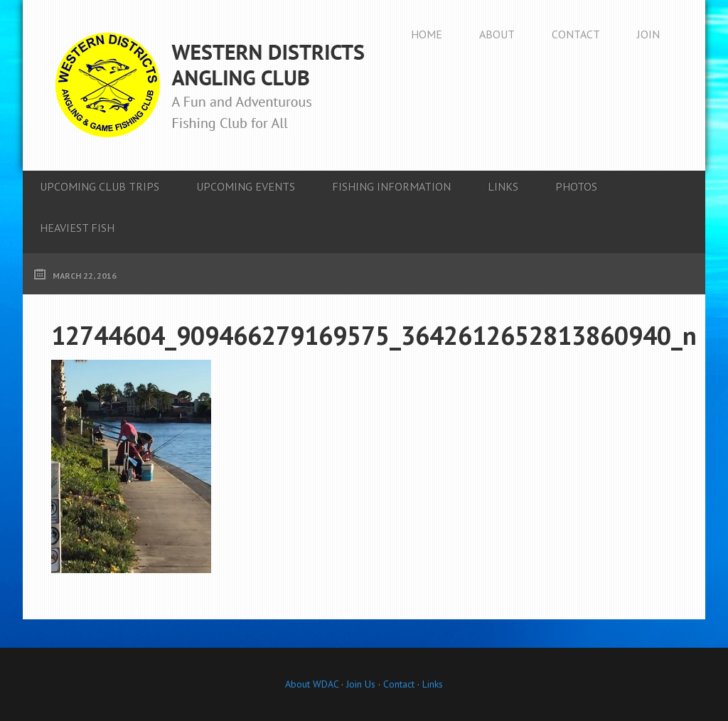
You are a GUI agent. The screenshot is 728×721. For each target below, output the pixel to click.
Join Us (359, 684)
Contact (399, 684)
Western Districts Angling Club (210, 85)
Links (433, 684)
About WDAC (312, 684)
